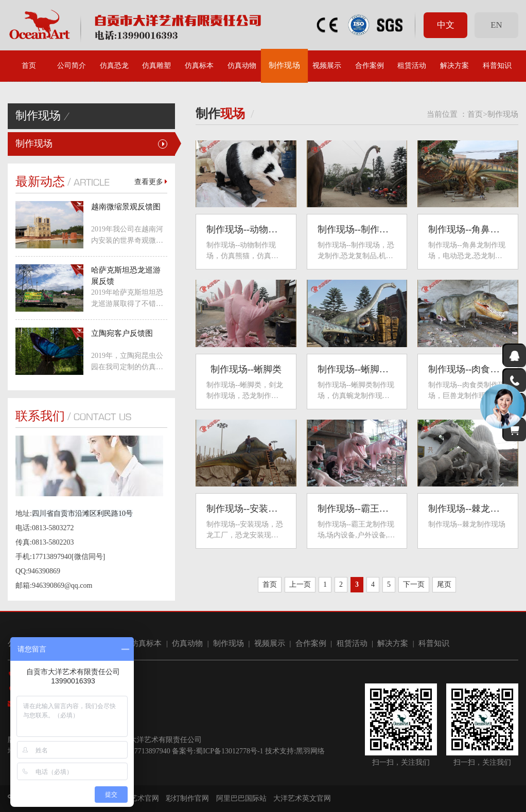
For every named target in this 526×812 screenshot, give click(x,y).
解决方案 (454, 66)
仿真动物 (242, 66)
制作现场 (285, 66)
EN (496, 25)
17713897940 (151, 751)
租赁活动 (412, 66)
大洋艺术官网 (137, 798)
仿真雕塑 (156, 66)
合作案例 (370, 66)
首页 (29, 66)
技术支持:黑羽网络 (295, 751)
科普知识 (497, 66)
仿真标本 (199, 66)
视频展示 (327, 66)
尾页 (444, 584)
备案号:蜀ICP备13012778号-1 (217, 751)
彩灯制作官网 (187, 798)
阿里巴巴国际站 (241, 798)
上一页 (300, 584)
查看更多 (151, 182)
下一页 (414, 584)
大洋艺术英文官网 (302, 798)
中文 (446, 25)
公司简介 (72, 66)
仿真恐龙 (114, 66)
